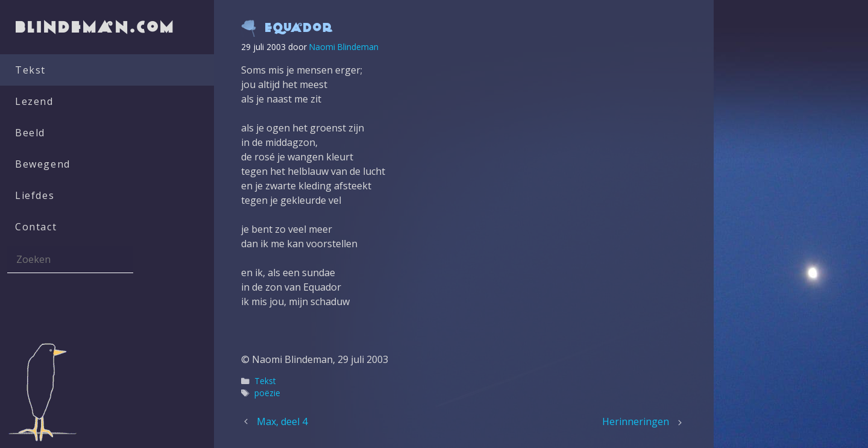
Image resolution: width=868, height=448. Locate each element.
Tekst (30, 70)
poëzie (267, 393)
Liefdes (35, 195)
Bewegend (43, 164)
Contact (36, 227)
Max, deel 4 (282, 421)
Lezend (34, 101)
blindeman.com (96, 27)
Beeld (30, 133)
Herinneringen (636, 421)
